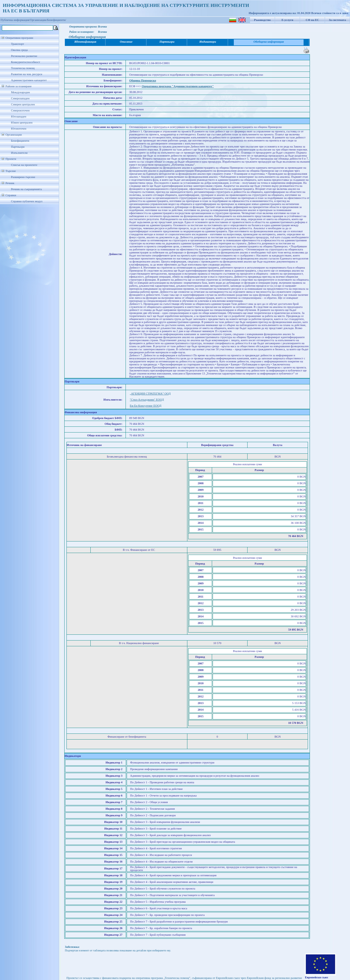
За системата (337, 20)
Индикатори (208, 42)
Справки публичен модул (27, 201)
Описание (126, 42)
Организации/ (39, 20)
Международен (20, 92)
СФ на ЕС (312, 20)
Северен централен (23, 104)
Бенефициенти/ (57, 20)
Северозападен (20, 98)
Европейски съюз (316, 977)
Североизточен (20, 110)
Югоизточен (19, 129)
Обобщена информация (269, 42)
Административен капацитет (29, 80)
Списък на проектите (24, 165)
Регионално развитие (24, 56)
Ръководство (262, 20)
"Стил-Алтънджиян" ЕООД (147, 400)
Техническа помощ (23, 68)
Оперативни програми (19, 38)
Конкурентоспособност (26, 62)
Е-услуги (287, 20)
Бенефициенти (20, 141)
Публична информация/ (15, 20)
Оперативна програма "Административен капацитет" (178, 86)
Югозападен (19, 117)
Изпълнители (19, 153)
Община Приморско (143, 80)
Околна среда (19, 50)
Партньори (18, 147)
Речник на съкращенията (26, 189)
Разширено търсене (23, 177)
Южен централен (22, 123)
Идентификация (85, 42)
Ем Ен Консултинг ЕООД (145, 406)
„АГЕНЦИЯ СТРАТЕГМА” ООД (150, 394)
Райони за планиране (19, 86)
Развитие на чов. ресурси (27, 74)
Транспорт (17, 44)
